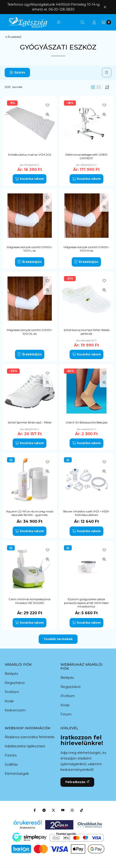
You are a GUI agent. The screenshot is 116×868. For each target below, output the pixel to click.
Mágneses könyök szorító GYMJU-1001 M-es (86, 249)
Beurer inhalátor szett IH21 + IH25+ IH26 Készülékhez (86, 513)
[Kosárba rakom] (30, 179)
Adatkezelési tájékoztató (25, 746)
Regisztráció (15, 683)
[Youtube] (63, 810)
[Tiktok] (82, 810)
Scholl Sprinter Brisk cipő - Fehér (30, 422)
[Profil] (94, 22)
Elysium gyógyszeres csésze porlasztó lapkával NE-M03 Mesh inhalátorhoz (86, 603)
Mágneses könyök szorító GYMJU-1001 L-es (30, 249)
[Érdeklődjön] (30, 262)
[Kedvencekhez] (48, 105)
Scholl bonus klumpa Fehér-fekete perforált (86, 332)
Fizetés (11, 755)
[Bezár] (105, 7)
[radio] (99, 87)
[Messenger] (44, 810)
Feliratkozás (77, 782)
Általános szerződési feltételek (30, 737)
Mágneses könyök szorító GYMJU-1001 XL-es (30, 332)
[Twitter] (53, 810)
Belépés (11, 674)
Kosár (9, 701)
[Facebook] (35, 810)
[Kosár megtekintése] (106, 22)
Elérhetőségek (17, 774)
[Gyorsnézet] (48, 115)
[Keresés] (82, 22)
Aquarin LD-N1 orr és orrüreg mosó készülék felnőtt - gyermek (30, 513)
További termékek (58, 639)
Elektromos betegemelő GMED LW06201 (86, 156)
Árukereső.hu (28, 828)
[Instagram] (72, 810)
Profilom (12, 692)
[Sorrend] (107, 87)
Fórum (66, 714)
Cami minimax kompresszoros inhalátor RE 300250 (30, 601)
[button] (59, 22)
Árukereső (14, 37)
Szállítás (11, 764)
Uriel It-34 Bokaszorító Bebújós (86, 422)
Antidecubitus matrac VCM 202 (30, 155)
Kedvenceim (15, 710)
